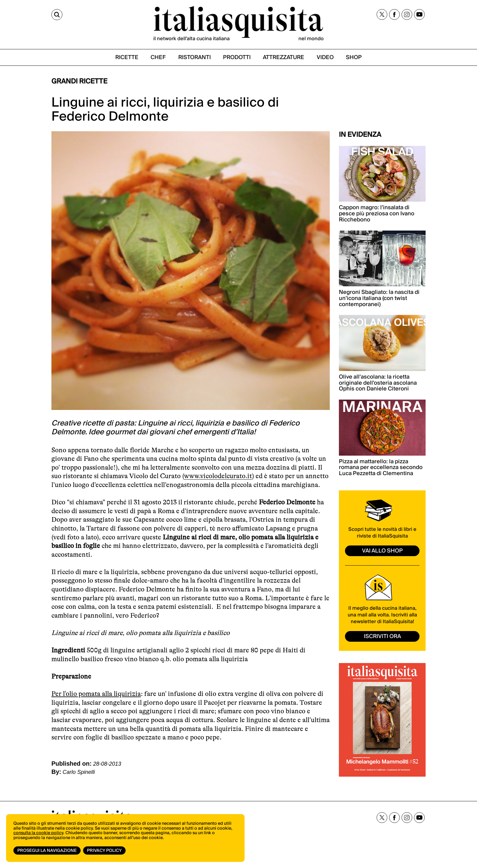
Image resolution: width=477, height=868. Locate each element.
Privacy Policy (104, 851)
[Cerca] (57, 15)
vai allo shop (382, 551)
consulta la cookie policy (38, 833)
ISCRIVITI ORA (382, 636)
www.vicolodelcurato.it (218, 476)
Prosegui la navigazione (47, 851)
